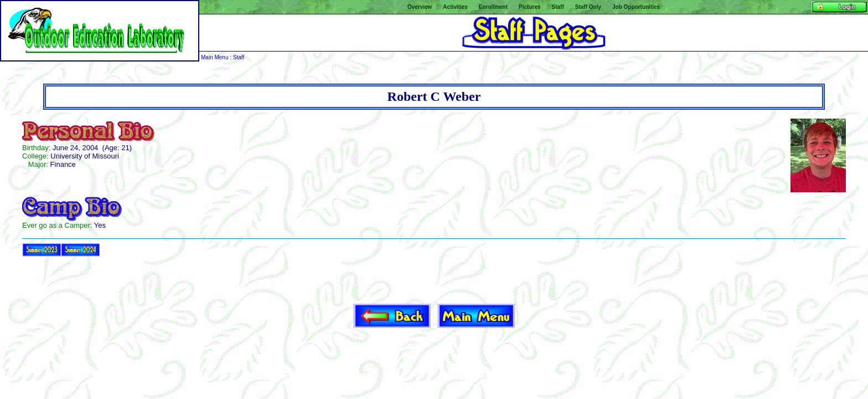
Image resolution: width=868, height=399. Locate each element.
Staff (239, 57)
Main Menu (215, 57)
